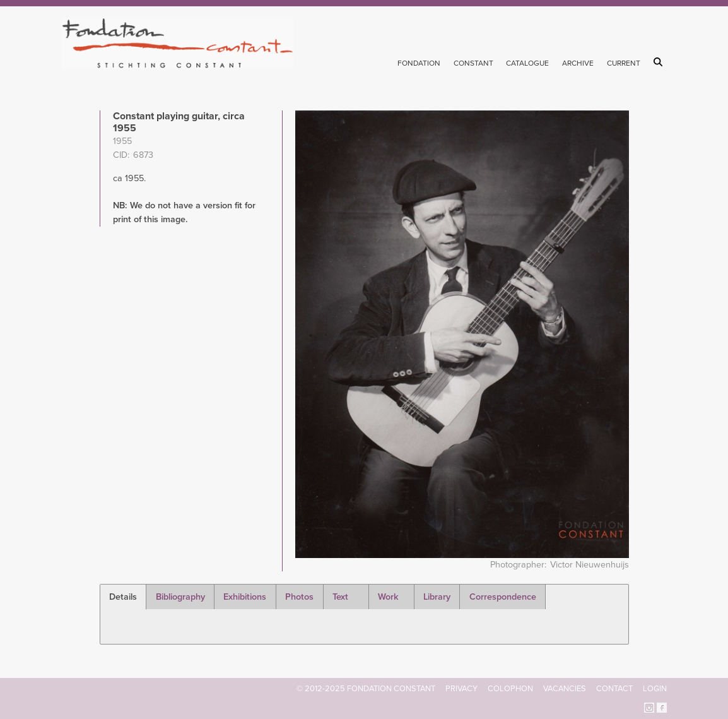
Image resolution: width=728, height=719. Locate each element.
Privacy (461, 689)
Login (655, 689)
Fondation (419, 63)
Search (660, 62)
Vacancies (565, 689)
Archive (578, 63)
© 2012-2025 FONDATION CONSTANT (366, 689)
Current (624, 63)
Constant (473, 63)
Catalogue (527, 63)
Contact (614, 689)
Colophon (510, 689)
